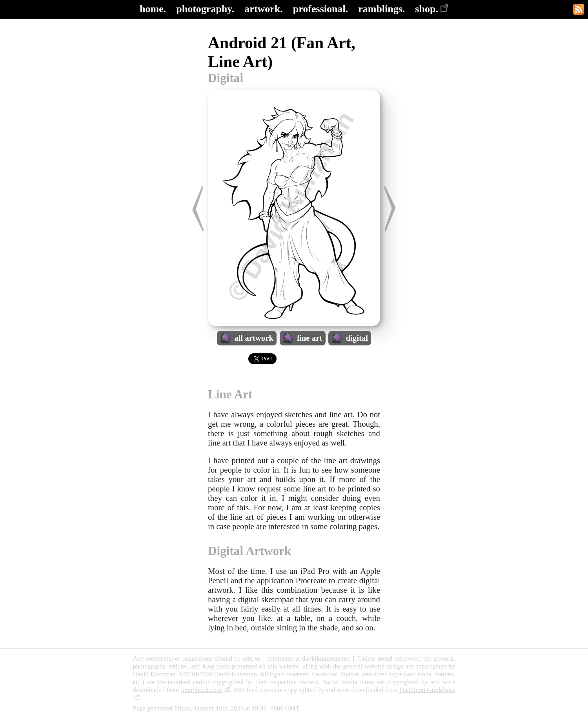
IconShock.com (205, 690)
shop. (432, 9)
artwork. (263, 9)
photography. (205, 9)
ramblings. (381, 9)
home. (153, 9)
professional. (320, 9)
